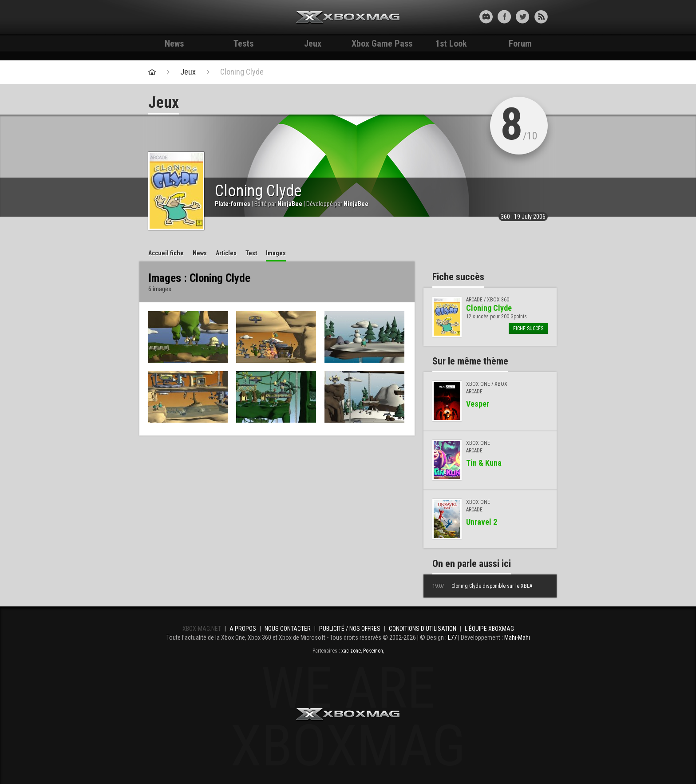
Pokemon (373, 651)
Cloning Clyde (242, 72)
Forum (520, 44)
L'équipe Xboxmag (489, 629)
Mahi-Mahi (517, 637)
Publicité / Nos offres (350, 629)
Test (251, 253)
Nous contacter (288, 629)
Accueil (166, 253)
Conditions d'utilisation (423, 629)
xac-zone (351, 651)
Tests (243, 44)
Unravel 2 (482, 522)
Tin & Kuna (484, 463)
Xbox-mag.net (348, 18)
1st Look (451, 44)
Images (276, 253)
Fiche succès (528, 329)
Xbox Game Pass (382, 44)
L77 (452, 637)
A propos (243, 629)
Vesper (478, 404)
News (174, 44)
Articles (226, 253)
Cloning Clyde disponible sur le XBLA (482, 586)
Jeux (313, 44)
